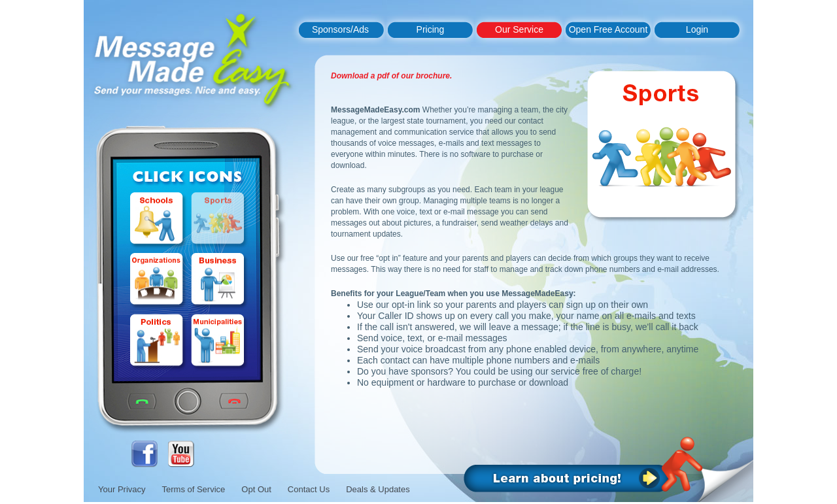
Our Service (519, 29)
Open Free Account (608, 29)
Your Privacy (122, 489)
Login (697, 29)
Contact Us (309, 489)
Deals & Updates (378, 489)
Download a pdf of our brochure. (391, 76)
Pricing (431, 29)
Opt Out (256, 489)
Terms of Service (194, 489)
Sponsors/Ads (340, 29)
